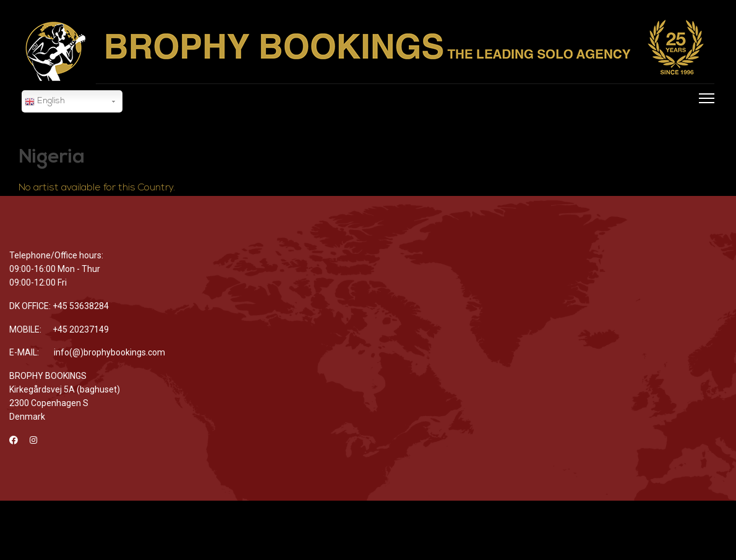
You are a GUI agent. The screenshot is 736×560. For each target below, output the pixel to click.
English (45, 102)
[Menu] (704, 115)
